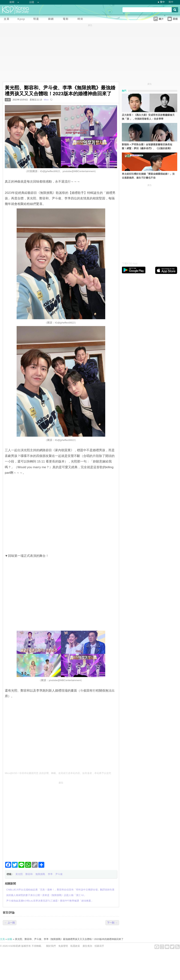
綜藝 (8, 100)
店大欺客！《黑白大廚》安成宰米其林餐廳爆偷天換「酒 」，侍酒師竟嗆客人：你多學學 (148, 117)
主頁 (2, 939)
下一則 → (112, 923)
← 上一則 (10, 923)
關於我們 (51, 946)
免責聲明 (63, 946)
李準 (50, 874)
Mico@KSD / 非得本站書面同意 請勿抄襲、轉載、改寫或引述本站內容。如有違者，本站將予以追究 (58, 773)
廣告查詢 (87, 946)
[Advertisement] (35, 820)
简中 (171, 2)
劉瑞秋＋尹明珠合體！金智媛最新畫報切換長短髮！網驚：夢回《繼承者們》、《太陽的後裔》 (147, 146)
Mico (46, 100)
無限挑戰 (40, 874)
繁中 (162, 2)
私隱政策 (75, 946)
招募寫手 (99, 946)
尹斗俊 (59, 874)
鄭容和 (29, 874)
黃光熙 (19, 874)
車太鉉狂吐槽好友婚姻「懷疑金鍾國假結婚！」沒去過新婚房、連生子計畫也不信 (148, 176)
